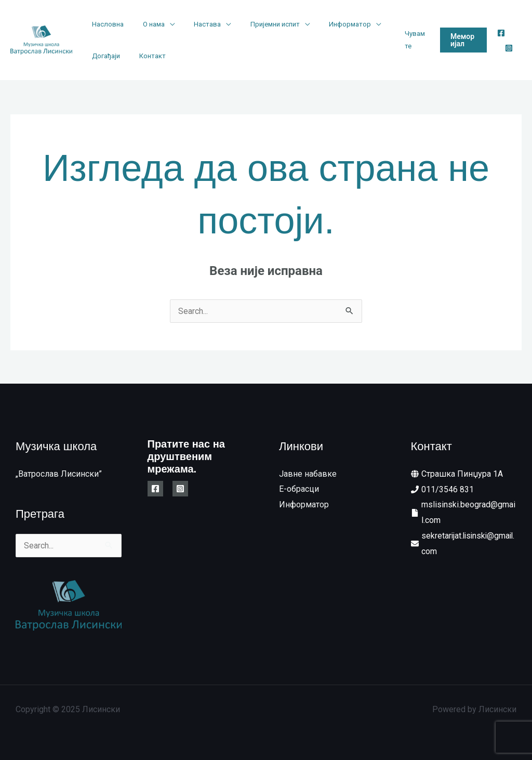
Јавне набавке (308, 474)
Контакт (144, 56)
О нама (145, 24)
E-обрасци (299, 489)
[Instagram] (507, 48)
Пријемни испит (256, 24)
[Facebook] (499, 33)
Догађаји (103, 56)
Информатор (325, 24)
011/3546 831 (448, 489)
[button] (460, 40)
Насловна (105, 24)
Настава (194, 24)
